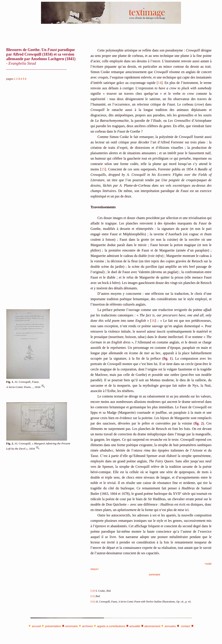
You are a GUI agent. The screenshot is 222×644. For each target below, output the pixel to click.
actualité (135, 626)
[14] (93, 591)
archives (87, 626)
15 (103, 169)
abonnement (152, 626)
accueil (36, 626)
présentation (53, 626)
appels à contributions (111, 626)
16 (153, 321)
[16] (93, 602)
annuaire (170, 626)
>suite (208, 564)
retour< (95, 569)
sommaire (154, 575)
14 (160, 83)
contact (185, 626)
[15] (93, 596)
